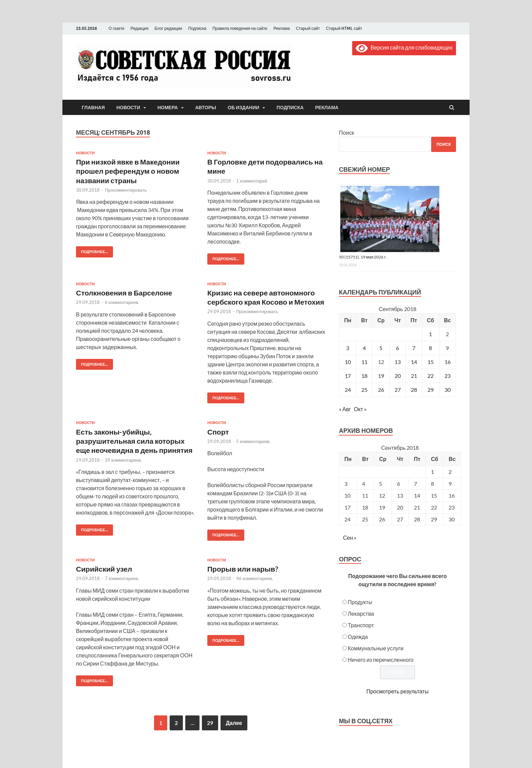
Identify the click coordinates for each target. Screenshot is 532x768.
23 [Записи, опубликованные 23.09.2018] (448, 376)
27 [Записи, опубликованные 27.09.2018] (398, 390)
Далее (234, 723)
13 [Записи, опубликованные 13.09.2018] (398, 362)
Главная (93, 108)
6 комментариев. (122, 302)
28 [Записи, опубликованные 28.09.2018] (414, 390)
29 (210, 723)
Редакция (140, 28)
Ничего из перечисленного (381, 660)
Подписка (197, 28)
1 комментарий (252, 181)
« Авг (345, 409)
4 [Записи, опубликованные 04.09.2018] (364, 348)
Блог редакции (168, 28)
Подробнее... (92, 250)
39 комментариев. (123, 460)
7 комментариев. (122, 578)
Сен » (350, 537)
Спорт (218, 432)
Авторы (206, 108)
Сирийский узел (104, 569)
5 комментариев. (253, 441)
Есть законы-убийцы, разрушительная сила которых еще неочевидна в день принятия (134, 441)
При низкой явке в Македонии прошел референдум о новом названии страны (128, 171)
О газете (117, 28)
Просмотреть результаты (397, 691)
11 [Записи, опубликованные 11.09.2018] (364, 362)
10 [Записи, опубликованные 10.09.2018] (348, 362)
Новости (128, 108)
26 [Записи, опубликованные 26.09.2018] (381, 390)
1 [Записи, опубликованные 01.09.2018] (430, 334)
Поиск (346, 132)
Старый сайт (308, 28)
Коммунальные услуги (376, 648)
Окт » (360, 409)
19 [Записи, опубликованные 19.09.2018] (381, 376)
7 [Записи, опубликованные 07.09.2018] (414, 348)
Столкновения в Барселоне (124, 293)
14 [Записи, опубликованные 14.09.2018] (414, 362)
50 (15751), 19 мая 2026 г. (363, 257)
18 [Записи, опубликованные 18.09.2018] (364, 376)
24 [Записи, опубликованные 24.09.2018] (348, 390)
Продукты (360, 602)
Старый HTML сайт (344, 28)
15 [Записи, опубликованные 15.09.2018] (431, 362)
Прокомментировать (126, 190)
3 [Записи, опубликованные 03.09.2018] (348, 348)
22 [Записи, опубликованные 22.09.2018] (431, 376)
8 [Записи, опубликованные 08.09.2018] (430, 348)
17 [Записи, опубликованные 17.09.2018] (348, 376)
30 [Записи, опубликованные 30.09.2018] (448, 390)
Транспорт (361, 625)
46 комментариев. (255, 578)
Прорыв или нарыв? (243, 569)
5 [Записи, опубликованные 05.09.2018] (381, 348)
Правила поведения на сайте (240, 28)
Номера (168, 108)
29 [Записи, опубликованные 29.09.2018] (431, 390)
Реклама (282, 28)
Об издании (243, 108)
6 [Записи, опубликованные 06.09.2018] (397, 348)
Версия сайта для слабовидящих (404, 47)
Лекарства (361, 613)
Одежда (358, 637)
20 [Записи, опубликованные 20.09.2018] (398, 376)
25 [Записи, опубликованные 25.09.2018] (364, 390)
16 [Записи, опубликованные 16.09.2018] (448, 362)
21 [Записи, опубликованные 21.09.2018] (414, 376)
